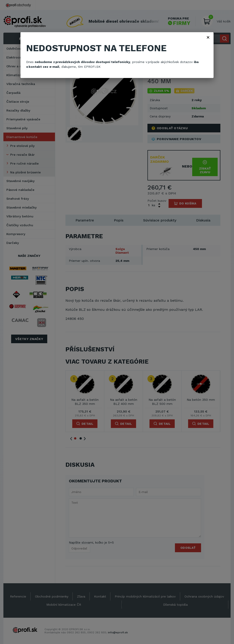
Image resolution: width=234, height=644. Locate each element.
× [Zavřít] (208, 37)
